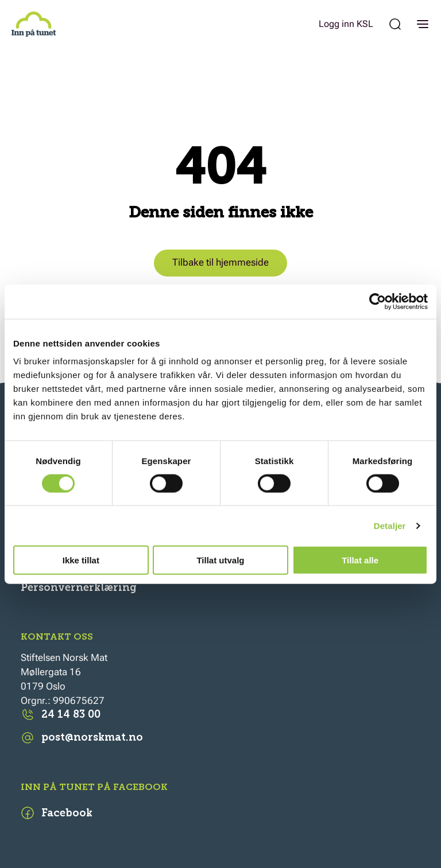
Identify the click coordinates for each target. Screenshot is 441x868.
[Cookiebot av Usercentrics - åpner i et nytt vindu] (378, 301)
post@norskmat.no (82, 738)
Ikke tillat (81, 560)
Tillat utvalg (220, 560)
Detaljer (390, 525)
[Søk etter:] (395, 24)
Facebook (57, 813)
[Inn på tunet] (34, 24)
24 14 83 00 (61, 715)
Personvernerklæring (79, 587)
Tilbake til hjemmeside (220, 262)
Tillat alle (360, 560)
